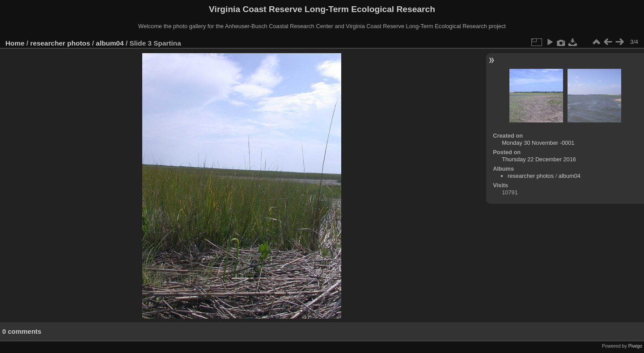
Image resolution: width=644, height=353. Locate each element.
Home (15, 43)
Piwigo (635, 346)
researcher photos (60, 43)
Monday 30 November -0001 (538, 143)
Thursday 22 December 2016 (539, 159)
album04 (110, 43)
